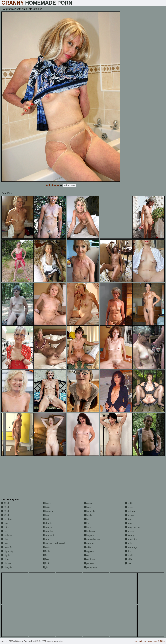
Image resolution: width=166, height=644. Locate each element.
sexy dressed (133, 527)
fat (45, 555)
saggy (130, 515)
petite (129, 503)
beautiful (7, 547)
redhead (131, 511)
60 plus (6, 511)
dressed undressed (54, 543)
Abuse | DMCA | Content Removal (17, 641)
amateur (7, 519)
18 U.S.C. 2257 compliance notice (48, 641)
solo (129, 543)
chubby (48, 523)
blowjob (7, 567)
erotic (47, 547)
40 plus (6, 503)
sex (128, 519)
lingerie (89, 535)
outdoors (90, 559)
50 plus (6, 507)
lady (87, 523)
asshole (7, 535)
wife (129, 559)
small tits (131, 539)
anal (5, 523)
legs (87, 527)
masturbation (92, 539)
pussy (130, 507)
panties (89, 563)
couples (48, 531)
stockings (131, 547)
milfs (88, 547)
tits (128, 551)
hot (87, 519)
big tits (6, 555)
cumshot (48, 535)
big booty (7, 551)
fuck (46, 563)
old (87, 555)
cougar (47, 527)
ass (4, 531)
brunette (48, 511)
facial (47, 551)
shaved (130, 531)
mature (89, 543)
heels (88, 515)
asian (5, 527)
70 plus (6, 515)
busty (47, 515)
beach (6, 543)
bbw (5, 539)
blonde (6, 563)
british (47, 507)
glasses (89, 503)
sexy (129, 523)
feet (46, 559)
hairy (88, 507)
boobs (47, 503)
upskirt (130, 555)
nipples (89, 551)
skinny (130, 535)
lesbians (89, 531)
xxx (128, 563)
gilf (45, 567)
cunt (46, 539)
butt (46, 519)
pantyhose (90, 567)
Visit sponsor (69, 185)
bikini (5, 559)
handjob (89, 511)
